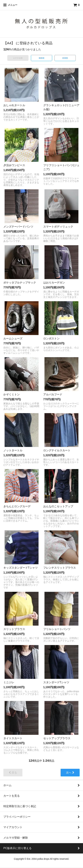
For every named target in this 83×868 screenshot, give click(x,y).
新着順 (65, 58)
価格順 (41, 58)
